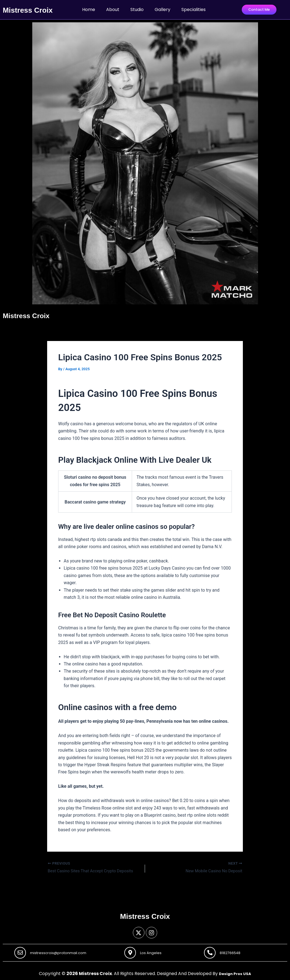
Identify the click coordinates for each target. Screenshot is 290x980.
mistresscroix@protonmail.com (64, 952)
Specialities (194, 14)
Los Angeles (154, 952)
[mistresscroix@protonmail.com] (21, 952)
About (113, 14)
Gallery (163, 14)
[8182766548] (211, 952)
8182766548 (233, 952)
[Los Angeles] (131, 952)
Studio (137, 14)
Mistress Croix (31, 324)
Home (89, 14)
